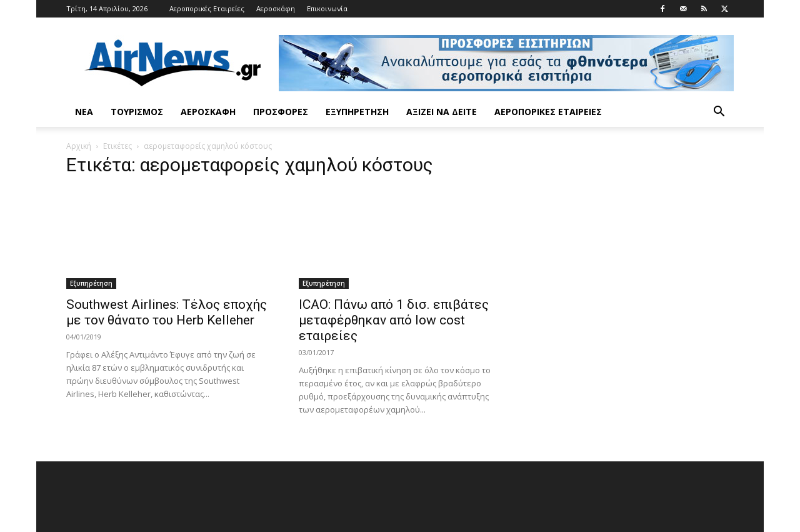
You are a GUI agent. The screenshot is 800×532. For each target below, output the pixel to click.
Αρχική (79, 146)
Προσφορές (281, 112)
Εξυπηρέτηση (357, 112)
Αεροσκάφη (276, 8)
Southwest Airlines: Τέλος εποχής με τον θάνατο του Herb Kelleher (167, 312)
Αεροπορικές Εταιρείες (207, 8)
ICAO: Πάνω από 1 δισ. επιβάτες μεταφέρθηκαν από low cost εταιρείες (394, 320)
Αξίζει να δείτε (442, 112)
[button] (719, 113)
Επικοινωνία (327, 8)
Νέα (84, 112)
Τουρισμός (137, 112)
